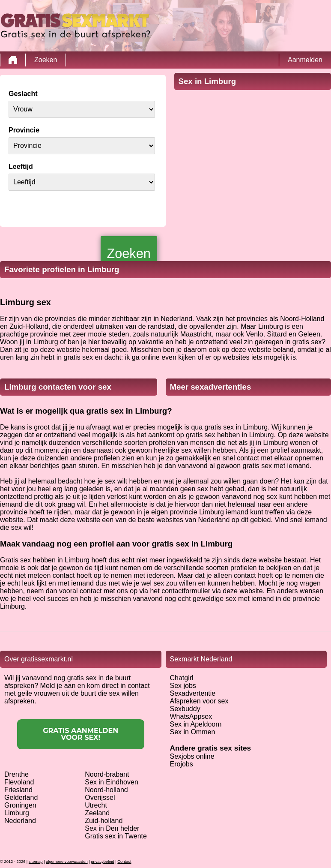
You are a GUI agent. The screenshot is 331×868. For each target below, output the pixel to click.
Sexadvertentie (193, 693)
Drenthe (16, 774)
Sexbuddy (185, 709)
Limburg (17, 813)
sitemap (36, 862)
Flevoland (19, 782)
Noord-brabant (107, 774)
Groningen (20, 805)
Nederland (20, 821)
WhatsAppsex (191, 716)
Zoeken (46, 60)
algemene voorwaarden (67, 862)
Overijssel (100, 797)
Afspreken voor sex (199, 701)
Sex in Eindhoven (112, 782)
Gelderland (21, 797)
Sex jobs (183, 686)
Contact (124, 862)
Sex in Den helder (112, 828)
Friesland (18, 790)
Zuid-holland (104, 821)
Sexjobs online (192, 756)
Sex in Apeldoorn (196, 724)
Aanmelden (305, 60)
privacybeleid (102, 862)
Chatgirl (182, 678)
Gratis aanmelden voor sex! (81, 734)
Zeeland (97, 813)
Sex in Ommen (193, 732)
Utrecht (96, 805)
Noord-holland (106, 790)
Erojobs (182, 764)
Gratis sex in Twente (116, 836)
